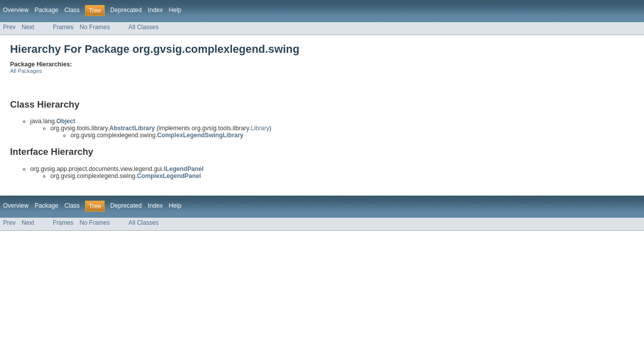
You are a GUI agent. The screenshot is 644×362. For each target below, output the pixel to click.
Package (47, 10)
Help (175, 10)
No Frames (95, 27)
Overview (16, 10)
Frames (63, 27)
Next (28, 27)
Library (260, 128)
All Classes (143, 27)
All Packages (26, 71)
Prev (9, 27)
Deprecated (126, 10)
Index (155, 10)
